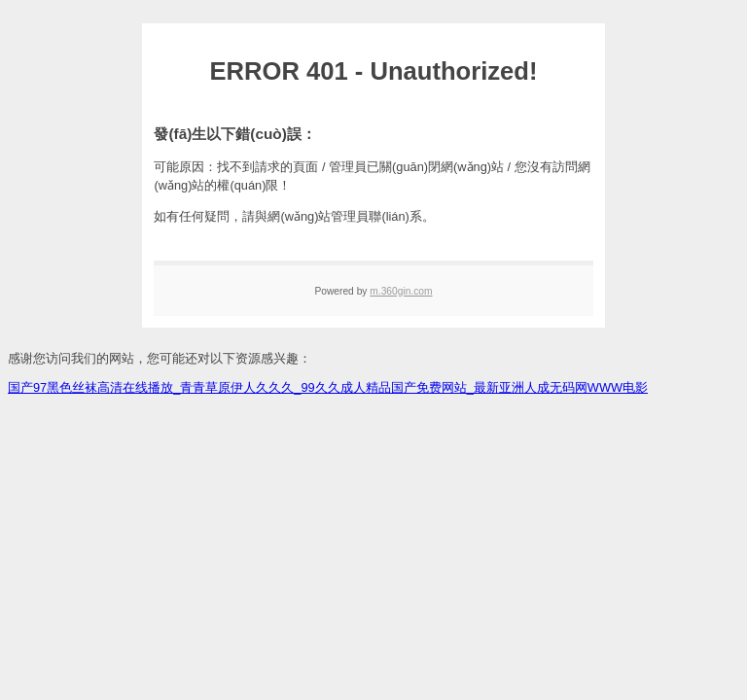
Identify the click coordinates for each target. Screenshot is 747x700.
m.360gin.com (401, 291)
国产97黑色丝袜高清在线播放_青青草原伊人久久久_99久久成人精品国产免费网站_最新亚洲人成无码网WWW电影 (328, 387)
